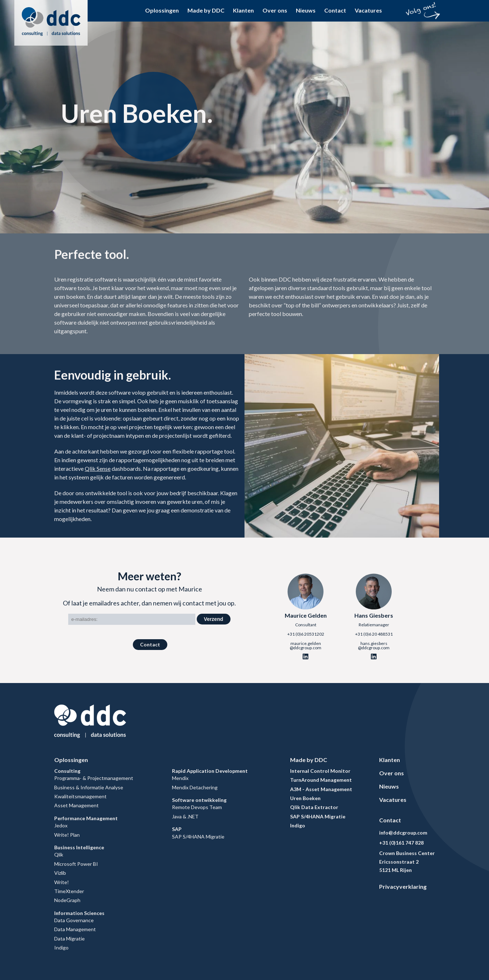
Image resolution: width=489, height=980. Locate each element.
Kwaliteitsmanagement (80, 796)
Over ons (275, 10)
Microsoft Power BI (76, 864)
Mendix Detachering (195, 787)
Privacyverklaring (403, 886)
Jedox (61, 825)
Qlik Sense (98, 468)
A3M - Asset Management (321, 789)
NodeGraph (67, 900)
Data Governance (74, 920)
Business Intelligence (79, 847)
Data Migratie (69, 939)
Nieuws (306, 10)
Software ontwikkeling (199, 800)
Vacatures (368, 10)
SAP (177, 829)
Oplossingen (162, 10)
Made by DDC (206, 10)
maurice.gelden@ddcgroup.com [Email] (306, 646)
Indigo (61, 948)
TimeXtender (69, 891)
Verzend (214, 619)
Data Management (75, 929)
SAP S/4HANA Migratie (198, 837)
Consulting (67, 771)
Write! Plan (67, 835)
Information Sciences (79, 913)
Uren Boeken (305, 798)
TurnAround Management (321, 780)
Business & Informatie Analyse (89, 787)
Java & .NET (185, 816)
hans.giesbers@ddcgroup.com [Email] (374, 646)
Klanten (243, 10)
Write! (62, 882)
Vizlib (60, 873)
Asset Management (76, 805)
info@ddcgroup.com (403, 833)
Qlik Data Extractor (314, 807)
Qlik (59, 854)
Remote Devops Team (197, 807)
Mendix (180, 778)
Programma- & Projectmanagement (94, 778)
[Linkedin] (306, 657)
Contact (335, 10)
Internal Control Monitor (320, 771)
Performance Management (86, 818)
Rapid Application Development (210, 771)
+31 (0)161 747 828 (401, 843)
